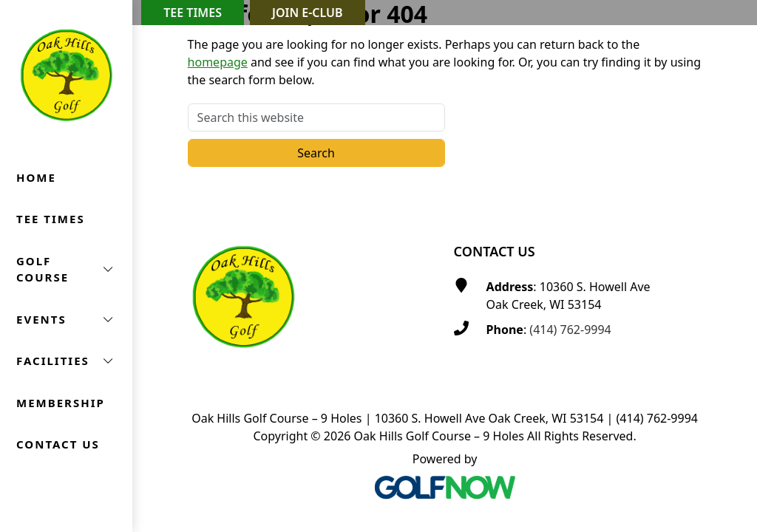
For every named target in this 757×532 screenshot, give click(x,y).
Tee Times (193, 13)
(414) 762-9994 (570, 330)
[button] (66, 269)
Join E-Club (308, 13)
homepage (218, 62)
